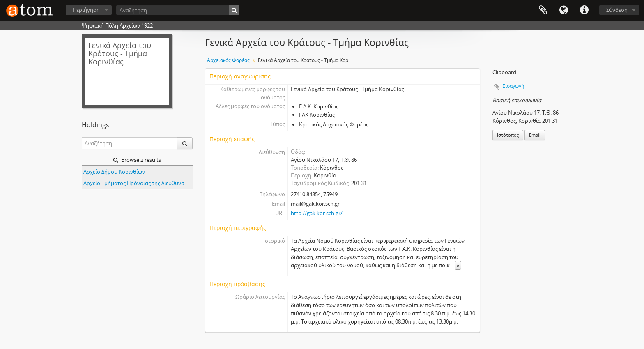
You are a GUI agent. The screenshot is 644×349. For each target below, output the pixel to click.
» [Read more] (458, 265)
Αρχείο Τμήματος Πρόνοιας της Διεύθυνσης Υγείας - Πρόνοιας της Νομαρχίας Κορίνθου (138, 183)
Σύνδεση (617, 10)
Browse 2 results (137, 160)
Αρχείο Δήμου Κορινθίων (114, 172)
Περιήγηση (86, 10)
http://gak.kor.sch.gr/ (317, 213)
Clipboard (543, 10)
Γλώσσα (563, 10)
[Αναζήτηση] (178, 10)
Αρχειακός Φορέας (228, 60)
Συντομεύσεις (584, 10)
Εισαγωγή (513, 86)
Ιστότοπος (508, 135)
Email (535, 135)
